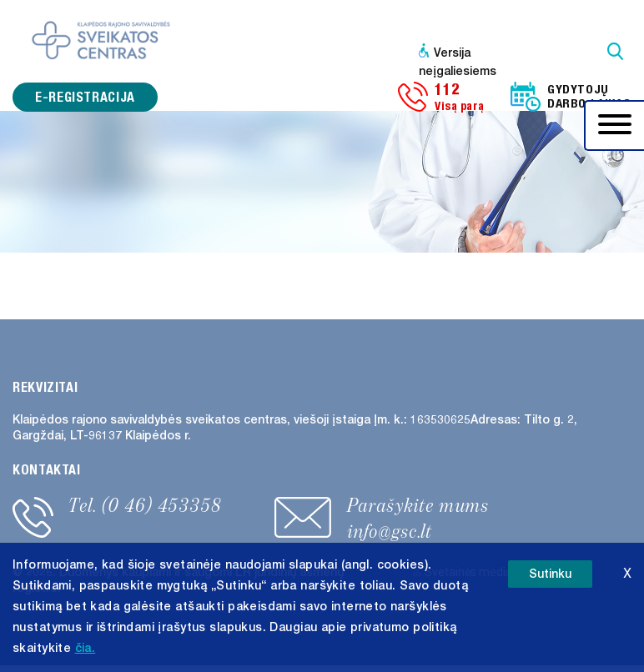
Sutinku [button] (550, 574)
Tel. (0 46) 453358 (145, 505)
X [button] (627, 573)
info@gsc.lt (390, 531)
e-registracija (85, 97)
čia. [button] (86, 648)
